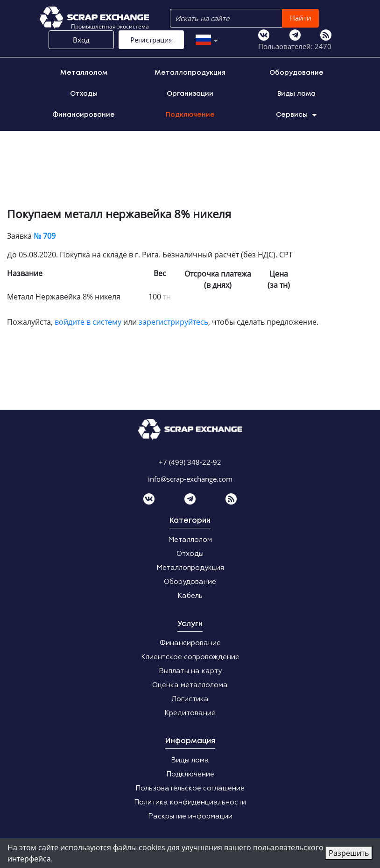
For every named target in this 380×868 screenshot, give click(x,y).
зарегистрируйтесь (173, 322)
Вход (81, 40)
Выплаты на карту (190, 671)
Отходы (84, 94)
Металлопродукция (190, 73)
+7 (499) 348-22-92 (190, 462)
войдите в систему (88, 322)
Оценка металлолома (190, 685)
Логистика (190, 699)
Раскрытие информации (190, 816)
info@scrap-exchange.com (190, 479)
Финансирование (84, 115)
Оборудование (296, 73)
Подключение (190, 115)
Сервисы (296, 115)
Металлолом (84, 73)
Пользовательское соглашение (190, 788)
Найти (301, 18)
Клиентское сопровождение (190, 657)
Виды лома (296, 94)
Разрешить (349, 853)
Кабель (190, 596)
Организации (190, 94)
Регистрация (151, 40)
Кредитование (190, 713)
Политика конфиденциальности (190, 802)
